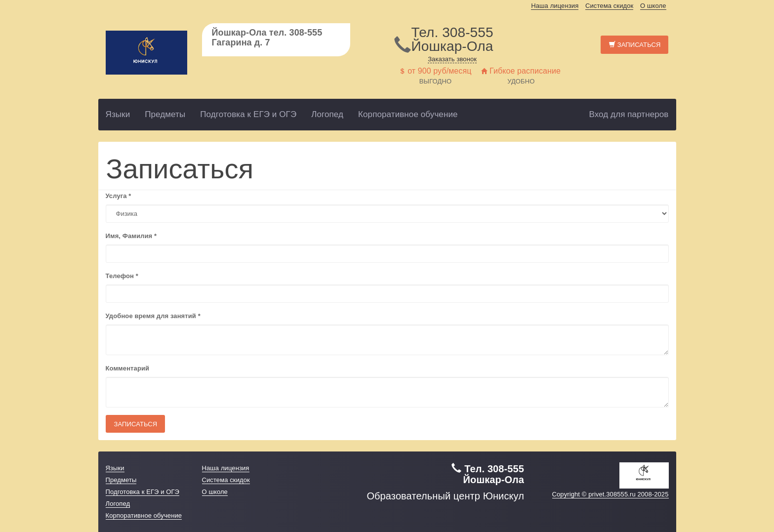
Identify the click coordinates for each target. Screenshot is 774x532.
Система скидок (609, 6)
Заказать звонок (452, 59)
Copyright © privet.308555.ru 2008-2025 (611, 494)
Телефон (122, 276)
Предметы (165, 114)
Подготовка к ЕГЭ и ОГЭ (248, 114)
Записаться (635, 45)
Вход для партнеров (629, 114)
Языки (118, 114)
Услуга (119, 196)
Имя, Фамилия (131, 236)
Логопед (327, 114)
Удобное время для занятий (153, 316)
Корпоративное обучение (408, 114)
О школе (653, 6)
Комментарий (128, 368)
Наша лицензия (555, 6)
